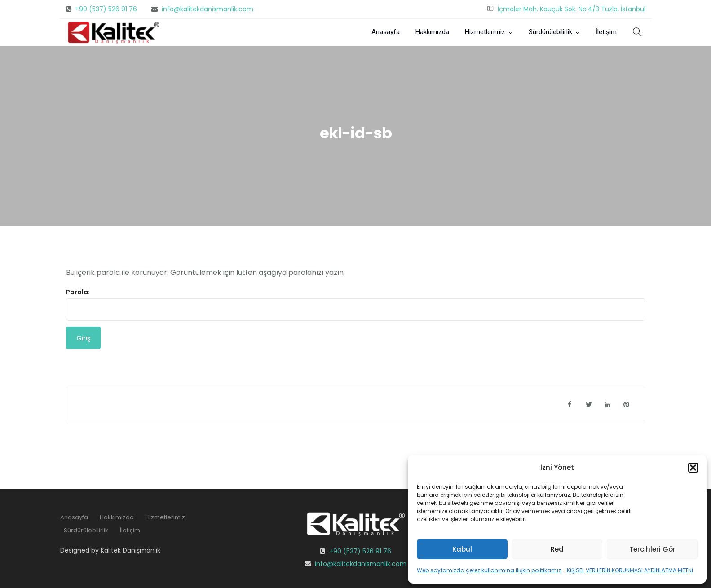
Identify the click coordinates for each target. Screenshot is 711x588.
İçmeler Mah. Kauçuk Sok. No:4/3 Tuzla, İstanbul (572, 9)
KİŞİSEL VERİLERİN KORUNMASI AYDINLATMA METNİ (630, 570)
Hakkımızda (432, 32)
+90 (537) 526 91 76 (106, 9)
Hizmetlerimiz (485, 32)
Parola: (356, 304)
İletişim (606, 32)
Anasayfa (386, 32)
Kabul (462, 549)
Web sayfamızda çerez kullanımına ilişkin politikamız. (490, 570)
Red (557, 549)
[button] (693, 468)
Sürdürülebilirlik (550, 32)
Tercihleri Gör (652, 549)
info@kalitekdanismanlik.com (208, 9)
